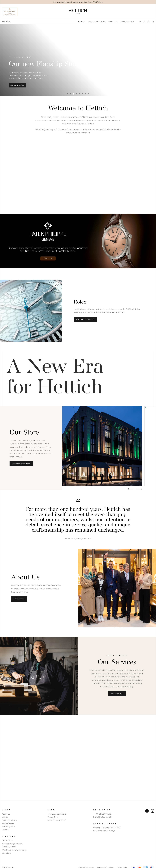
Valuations (6, 853)
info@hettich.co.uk (103, 817)
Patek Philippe (97, 21)
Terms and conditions (57, 814)
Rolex (82, 21)
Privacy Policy (53, 817)
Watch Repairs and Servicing (14, 850)
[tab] (67, 94)
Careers (5, 830)
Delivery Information (56, 820)
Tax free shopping (10, 820)
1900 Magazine (8, 827)
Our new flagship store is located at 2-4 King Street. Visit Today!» (78, 2)
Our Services (7, 841)
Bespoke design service (12, 844)
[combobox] (153, 21)
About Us (6, 814)
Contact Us (128, 21)
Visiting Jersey (8, 823)
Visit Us (113, 21)
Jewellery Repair (9, 847)
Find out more (19, 599)
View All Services (117, 693)
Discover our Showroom (21, 464)
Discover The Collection (85, 319)
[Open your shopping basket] (149, 21)
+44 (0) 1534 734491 (103, 814)
